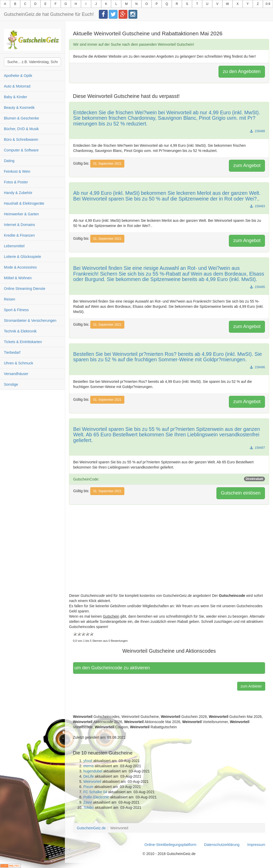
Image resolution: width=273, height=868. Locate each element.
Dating (9, 161)
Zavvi (88, 802)
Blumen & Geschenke (21, 118)
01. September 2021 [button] (107, 164)
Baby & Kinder (16, 97)
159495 (257, 287)
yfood (88, 761)
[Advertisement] (169, 557)
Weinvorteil (92, 782)
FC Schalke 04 (95, 792)
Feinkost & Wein (17, 171)
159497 (257, 448)
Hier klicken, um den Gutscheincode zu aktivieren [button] (114, 668)
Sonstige (11, 384)
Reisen (10, 299)
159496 (257, 367)
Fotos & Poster (16, 182)
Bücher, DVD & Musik (21, 129)
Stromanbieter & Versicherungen (30, 321)
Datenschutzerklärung (222, 845)
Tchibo (88, 807)
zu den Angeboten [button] (242, 71)
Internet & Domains (19, 225)
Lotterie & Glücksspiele (22, 257)
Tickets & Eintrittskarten (23, 342)
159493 (257, 206)
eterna (88, 766)
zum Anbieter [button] (251, 686)
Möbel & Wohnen (18, 278)
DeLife (88, 776)
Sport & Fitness (16, 310)
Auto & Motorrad (17, 86)
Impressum (256, 845)
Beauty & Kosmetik (19, 108)
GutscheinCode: (169, 479)
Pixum (88, 787)
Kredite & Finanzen (19, 235)
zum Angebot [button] (247, 165)
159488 (257, 131)
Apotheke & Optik (18, 76)
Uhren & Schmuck (19, 363)
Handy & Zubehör (18, 193)
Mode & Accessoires (20, 267)
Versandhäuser (16, 374)
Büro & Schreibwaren (21, 139)
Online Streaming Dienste (25, 289)
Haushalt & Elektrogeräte (24, 203)
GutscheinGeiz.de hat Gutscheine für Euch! (49, 14)
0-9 (268, 4)
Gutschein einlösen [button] (241, 493)
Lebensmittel (14, 246)
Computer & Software (21, 150)
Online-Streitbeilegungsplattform (170, 845)
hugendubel (93, 771)
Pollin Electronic (96, 797)
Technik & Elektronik (20, 331)
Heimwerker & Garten (21, 214)
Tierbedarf (12, 352)
